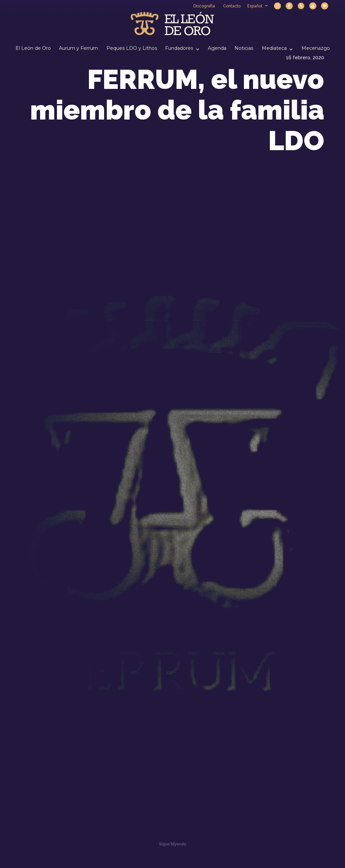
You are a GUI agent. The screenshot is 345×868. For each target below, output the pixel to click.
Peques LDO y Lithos (132, 48)
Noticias (244, 48)
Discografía (204, 6)
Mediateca (274, 48)
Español (257, 6)
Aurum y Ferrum (79, 48)
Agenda (217, 48)
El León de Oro (33, 48)
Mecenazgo (316, 48)
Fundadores (179, 48)
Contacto (232, 6)
